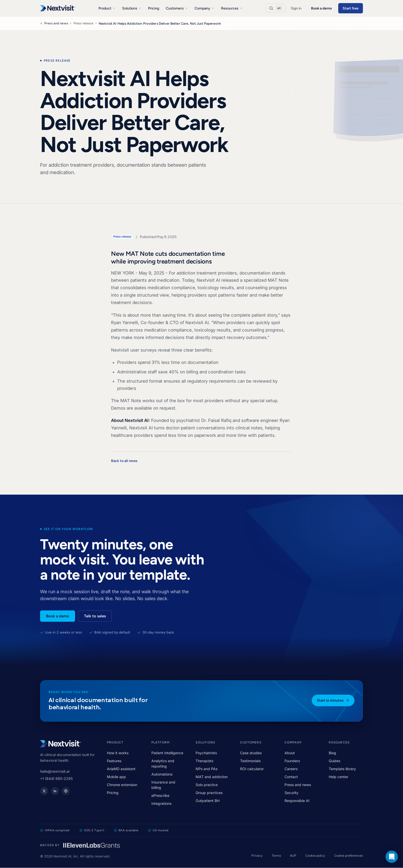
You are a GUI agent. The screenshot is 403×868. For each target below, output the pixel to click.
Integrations (161, 803)
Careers (291, 769)
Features (114, 761)
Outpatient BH (208, 801)
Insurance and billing (163, 785)
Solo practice (207, 785)
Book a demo (321, 8)
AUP (293, 856)
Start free (351, 8)
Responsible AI (297, 801)
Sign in (296, 8)
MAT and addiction (212, 777)
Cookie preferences (349, 856)
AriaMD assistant (121, 769)
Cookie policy (315, 856)
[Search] (276, 8)
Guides (335, 761)
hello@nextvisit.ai (55, 771)
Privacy (257, 856)
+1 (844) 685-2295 (56, 779)
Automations (162, 774)
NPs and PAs (207, 769)
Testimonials (250, 761)
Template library (342, 769)
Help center (338, 777)
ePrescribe (160, 795)
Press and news (54, 23)
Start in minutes (333, 700)
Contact (291, 777)
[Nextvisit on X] (44, 791)
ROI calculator (252, 769)
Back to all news (124, 461)
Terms (276, 856)
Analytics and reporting (163, 763)
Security (291, 793)
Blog (332, 753)
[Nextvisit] (58, 8)
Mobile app (116, 777)
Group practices (209, 793)
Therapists (204, 761)
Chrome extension (122, 785)
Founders (292, 761)
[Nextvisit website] (66, 791)
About (290, 753)
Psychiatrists (206, 753)
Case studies (251, 753)
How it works (118, 753)
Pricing (154, 8)
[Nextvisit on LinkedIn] (55, 791)
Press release (83, 23)
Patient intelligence (167, 753)
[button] (392, 857)
